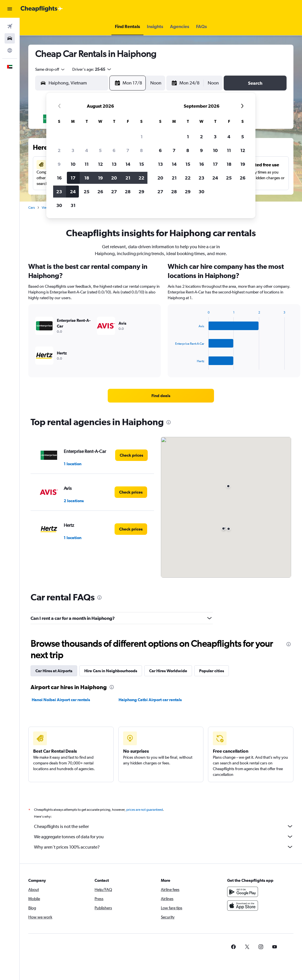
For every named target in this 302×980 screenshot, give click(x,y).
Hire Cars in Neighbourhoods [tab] (111, 671)
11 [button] (87, 164)
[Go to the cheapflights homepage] (42, 9)
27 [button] (114, 192)
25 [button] (87, 192)
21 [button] (128, 178)
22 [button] (141, 178)
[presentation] (169, 422)
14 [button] (128, 164)
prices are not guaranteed (145, 810)
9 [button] (59, 164)
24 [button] (73, 192)
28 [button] (128, 192)
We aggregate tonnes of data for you (164, 837)
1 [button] (142, 137)
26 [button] (100, 192)
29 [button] (141, 192)
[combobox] (50, 69)
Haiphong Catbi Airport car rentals (150, 700)
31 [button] (73, 205)
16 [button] (59, 178)
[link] (161, 396)
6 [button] (114, 150)
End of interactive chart (172, 365)
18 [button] (87, 178)
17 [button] (73, 178)
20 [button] (114, 178)
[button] (10, 9)
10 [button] (73, 164)
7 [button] (128, 150)
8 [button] (141, 150)
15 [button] (142, 164)
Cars (32, 208)
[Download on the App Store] (243, 906)
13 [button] (114, 164)
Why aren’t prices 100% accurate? (164, 847)
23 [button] (59, 192)
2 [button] (59, 150)
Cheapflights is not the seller (164, 826)
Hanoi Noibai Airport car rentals (61, 700)
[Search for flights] (10, 26)
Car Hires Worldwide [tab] (168, 671)
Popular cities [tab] (212, 671)
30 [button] (59, 205)
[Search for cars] (10, 38)
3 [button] (73, 150)
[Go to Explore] (10, 50)
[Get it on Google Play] (243, 892)
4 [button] (87, 150)
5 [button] (100, 150)
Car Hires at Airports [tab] (54, 671)
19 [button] (100, 178)
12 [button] (100, 164)
